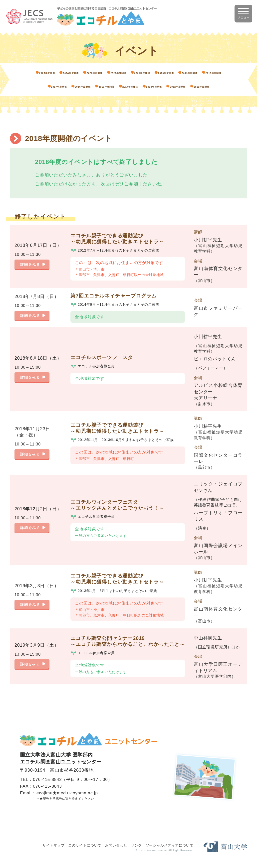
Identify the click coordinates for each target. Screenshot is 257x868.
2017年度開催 (169, 79)
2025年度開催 (54, 70)
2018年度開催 (130, 79)
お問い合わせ (116, 845)
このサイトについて (85, 845)
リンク (136, 845)
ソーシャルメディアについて (170, 845)
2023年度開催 (130, 70)
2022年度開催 (169, 70)
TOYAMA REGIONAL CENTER (144, 850)
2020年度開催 (54, 79)
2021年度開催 (207, 70)
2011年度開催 (207, 88)
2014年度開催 (92, 88)
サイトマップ (54, 845)
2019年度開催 (92, 79)
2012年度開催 (169, 88)
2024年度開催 (92, 70)
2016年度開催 (207, 79)
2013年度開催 (130, 88)
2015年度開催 (54, 88)
